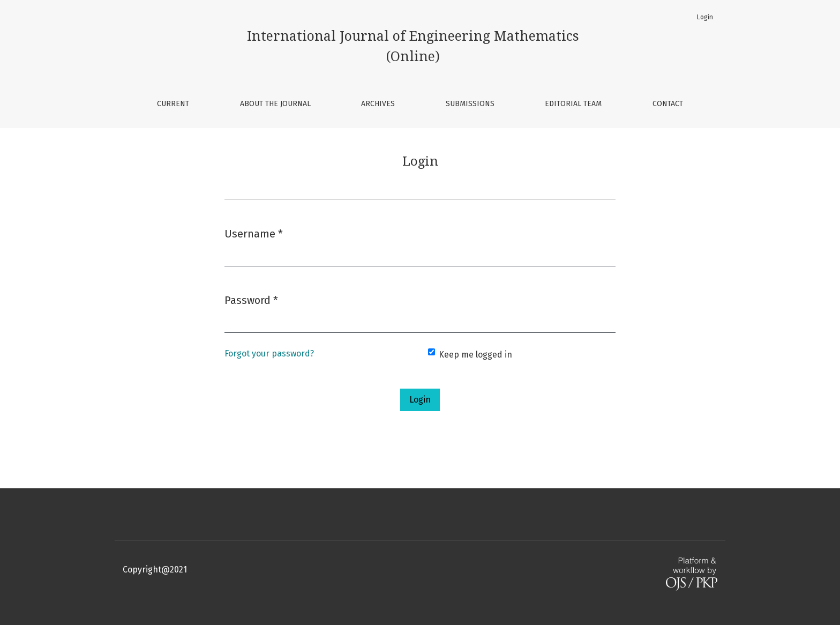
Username (254, 233)
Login (705, 17)
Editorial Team (573, 104)
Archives (378, 104)
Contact (668, 104)
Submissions (470, 104)
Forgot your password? (269, 354)
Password (251, 299)
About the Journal (275, 104)
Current (173, 104)
